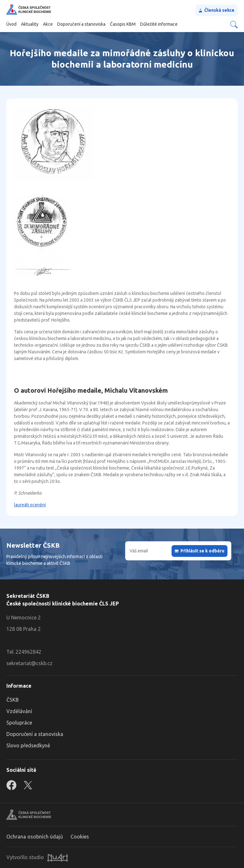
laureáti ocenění (30, 505)
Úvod (11, 24)
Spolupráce (19, 723)
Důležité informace (159, 24)
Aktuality (30, 24)
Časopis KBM (123, 24)
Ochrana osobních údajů (35, 837)
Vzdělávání (19, 711)
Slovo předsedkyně (28, 745)
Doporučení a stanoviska (81, 24)
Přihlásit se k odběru (202, 551)
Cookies (80, 837)
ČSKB (13, 700)
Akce (48, 24)
